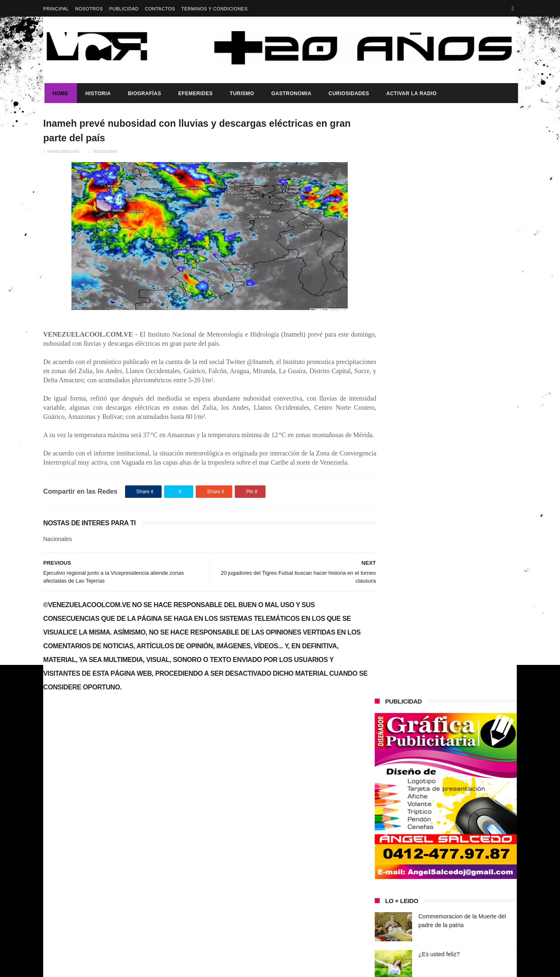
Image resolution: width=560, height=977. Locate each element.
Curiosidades (348, 94)
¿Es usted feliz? (439, 375)
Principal (56, 9)
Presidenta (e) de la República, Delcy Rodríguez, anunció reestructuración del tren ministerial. (466, 639)
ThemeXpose (190, 967)
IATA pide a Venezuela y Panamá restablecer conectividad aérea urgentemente (461, 422)
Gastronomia (290, 94)
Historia (97, 94)
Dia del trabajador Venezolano (457, 592)
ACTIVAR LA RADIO (410, 94)
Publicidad (124, 9)
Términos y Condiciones (214, 9)
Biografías (143, 94)
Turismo (241, 94)
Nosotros (89, 9)
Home (59, 94)
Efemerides (194, 94)
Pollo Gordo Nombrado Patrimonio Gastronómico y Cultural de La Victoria (463, 460)
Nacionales (105, 153)
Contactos (160, 9)
